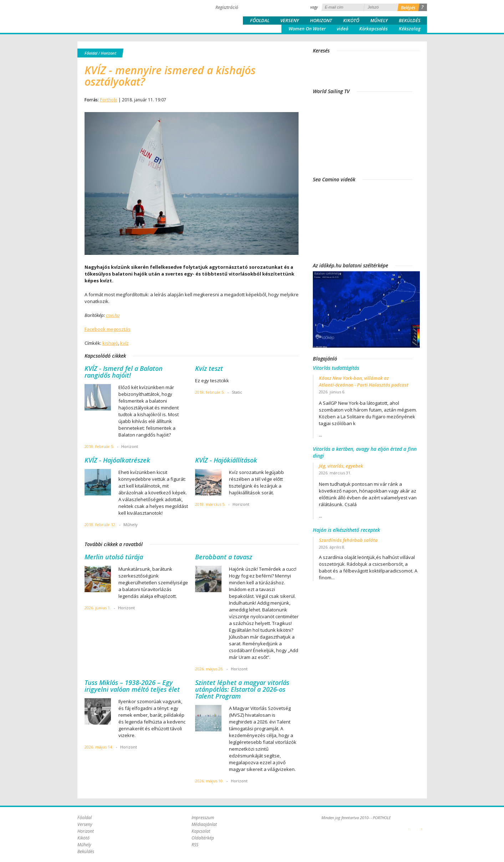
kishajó (110, 343)
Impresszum (203, 818)
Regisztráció (227, 7)
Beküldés (410, 20)
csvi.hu (113, 315)
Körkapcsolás (373, 29)
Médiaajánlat (204, 824)
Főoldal (260, 20)
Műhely (379, 20)
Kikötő (351, 20)
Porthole (126, 16)
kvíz (124, 343)
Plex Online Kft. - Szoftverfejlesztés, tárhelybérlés (409, 825)
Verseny (290, 20)
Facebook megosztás (108, 329)
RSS (195, 845)
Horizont (321, 20)
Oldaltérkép (203, 838)
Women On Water (307, 29)
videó (342, 29)
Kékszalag (410, 29)
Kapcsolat (201, 831)
